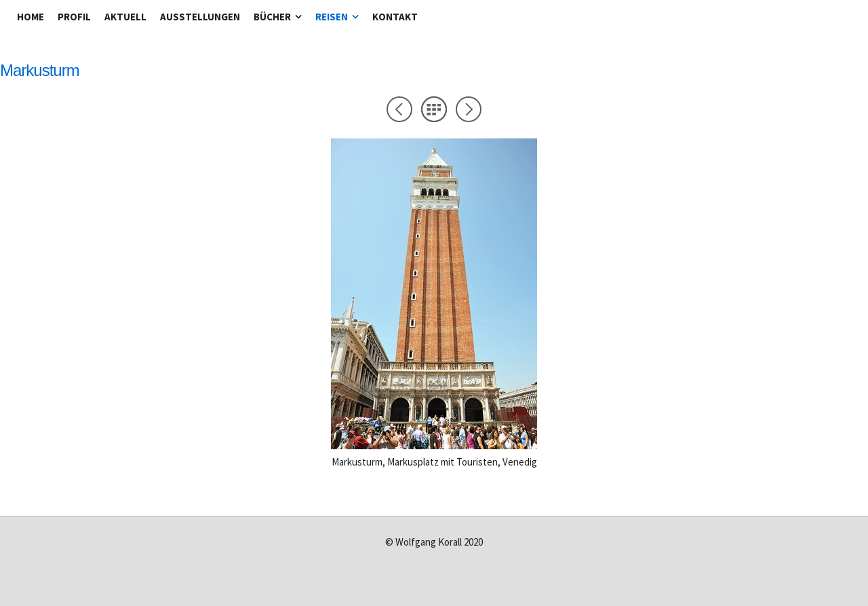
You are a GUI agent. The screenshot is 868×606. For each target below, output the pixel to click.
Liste (434, 109)
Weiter (469, 109)
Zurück (399, 109)
